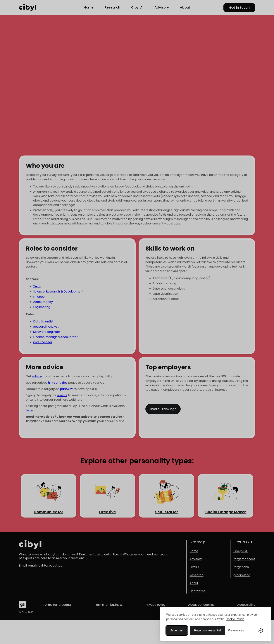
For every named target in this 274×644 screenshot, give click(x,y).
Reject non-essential (207, 630)
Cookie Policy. (235, 619)
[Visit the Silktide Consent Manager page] (261, 631)
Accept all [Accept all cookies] (177, 630)
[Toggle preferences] (237, 631)
